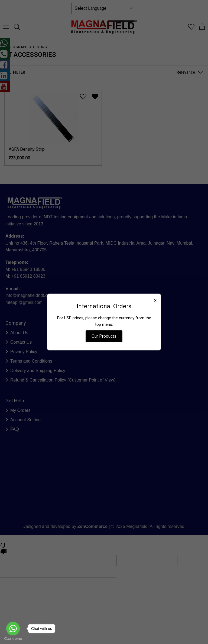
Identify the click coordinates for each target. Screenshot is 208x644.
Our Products (104, 336)
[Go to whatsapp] (13, 629)
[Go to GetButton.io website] (13, 639)
